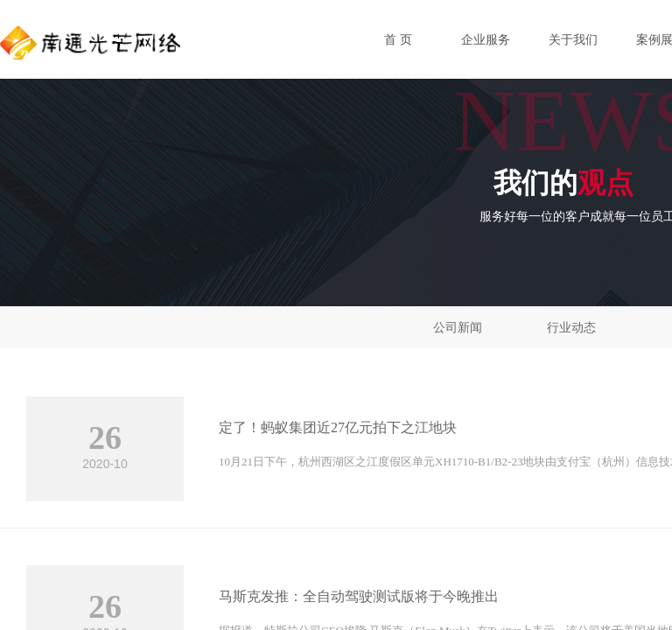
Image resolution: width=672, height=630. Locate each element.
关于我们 (573, 40)
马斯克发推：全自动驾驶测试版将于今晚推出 (359, 596)
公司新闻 (458, 327)
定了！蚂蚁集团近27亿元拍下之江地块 (338, 427)
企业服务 (486, 40)
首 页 (398, 40)
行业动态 (571, 327)
